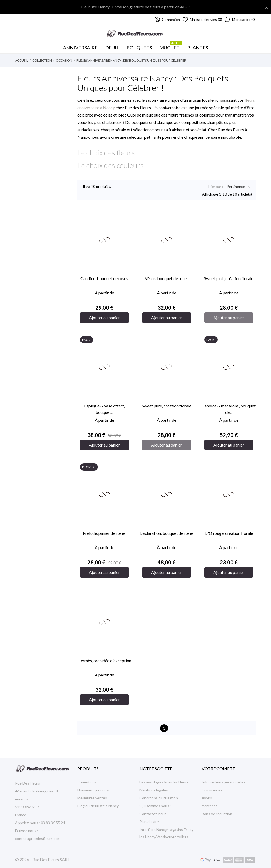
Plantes (198, 48)
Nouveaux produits (93, 790)
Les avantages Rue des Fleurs (164, 782)
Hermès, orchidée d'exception (104, 660)
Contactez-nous (153, 814)
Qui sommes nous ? (155, 806)
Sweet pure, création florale (167, 406)
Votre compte (218, 769)
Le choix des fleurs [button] (106, 152)
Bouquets (140, 46)
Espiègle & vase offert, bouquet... (104, 409)
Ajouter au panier (104, 317)
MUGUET (171, 46)
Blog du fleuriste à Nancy (98, 806)
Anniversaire (80, 48)
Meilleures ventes (92, 798)
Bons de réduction (217, 814)
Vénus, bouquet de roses (167, 278)
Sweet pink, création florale (229, 278)
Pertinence (236, 187)
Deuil (112, 48)
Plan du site (149, 822)
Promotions (87, 782)
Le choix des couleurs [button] (110, 165)
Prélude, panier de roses (104, 533)
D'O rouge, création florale (229, 533)
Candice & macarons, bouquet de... (229, 409)
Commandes (212, 790)
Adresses (210, 806)
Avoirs (207, 798)
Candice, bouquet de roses (104, 278)
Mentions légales (154, 790)
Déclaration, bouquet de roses (167, 533)
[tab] (167, 152)
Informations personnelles (223, 782)
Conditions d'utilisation (159, 798)
